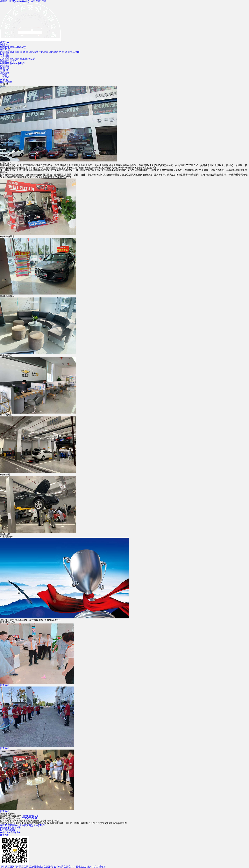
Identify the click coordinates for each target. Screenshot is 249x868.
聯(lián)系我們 (17, 63)
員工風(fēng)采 (28, 59)
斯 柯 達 (63, 52)
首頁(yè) (4, 42)
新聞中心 (5, 45)
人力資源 (5, 56)
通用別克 (15, 52)
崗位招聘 (15, 59)
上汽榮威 (53, 52)
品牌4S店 (5, 49)
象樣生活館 (74, 52)
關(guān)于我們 (8, 61)
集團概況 (5, 63)
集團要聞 (5, 47)
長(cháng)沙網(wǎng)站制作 (112, 823)
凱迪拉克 (5, 52)
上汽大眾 (34, 52)
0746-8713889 (29, 818)
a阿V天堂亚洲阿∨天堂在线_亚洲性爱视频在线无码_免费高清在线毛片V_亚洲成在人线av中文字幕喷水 (53, 867)
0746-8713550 (31, 816)
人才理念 (5, 59)
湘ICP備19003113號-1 (86, 823)
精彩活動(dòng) (18, 47)
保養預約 (5, 54)
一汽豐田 (44, 52)
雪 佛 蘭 (24, 52)
